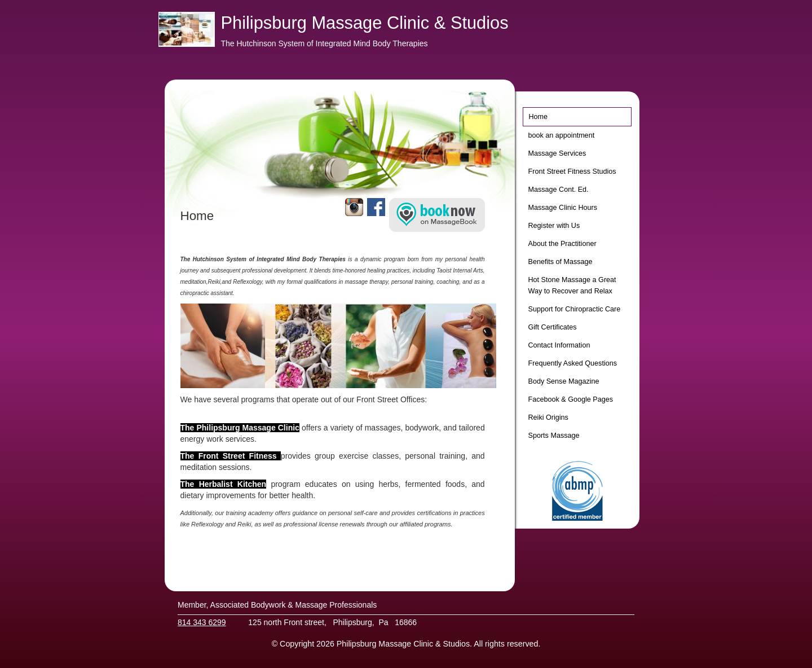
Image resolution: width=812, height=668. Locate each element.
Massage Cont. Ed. (559, 190)
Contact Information (559, 345)
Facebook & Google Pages (571, 399)
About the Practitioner (562, 244)
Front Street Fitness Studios (572, 172)
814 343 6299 (202, 622)
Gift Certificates (553, 327)
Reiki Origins (548, 417)
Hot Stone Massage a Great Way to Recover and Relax (572, 285)
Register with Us (554, 226)
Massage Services (557, 153)
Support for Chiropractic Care (575, 309)
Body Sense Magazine (564, 381)
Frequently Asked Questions (573, 363)
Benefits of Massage (561, 262)
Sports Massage (554, 436)
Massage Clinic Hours (563, 208)
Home (539, 117)
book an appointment (562, 135)
